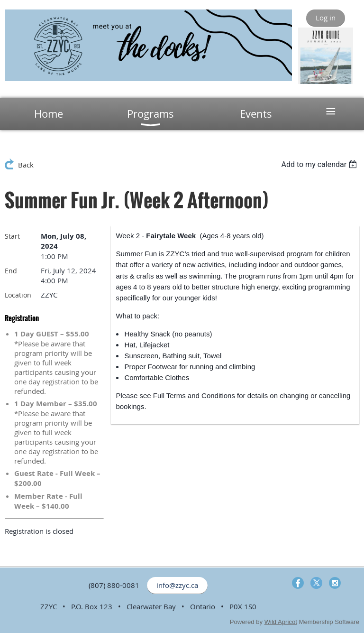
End (11, 271)
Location (18, 295)
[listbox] (320, 164)
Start (12, 236)
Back (26, 165)
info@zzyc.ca (177, 585)
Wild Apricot (281, 622)
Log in (326, 18)
